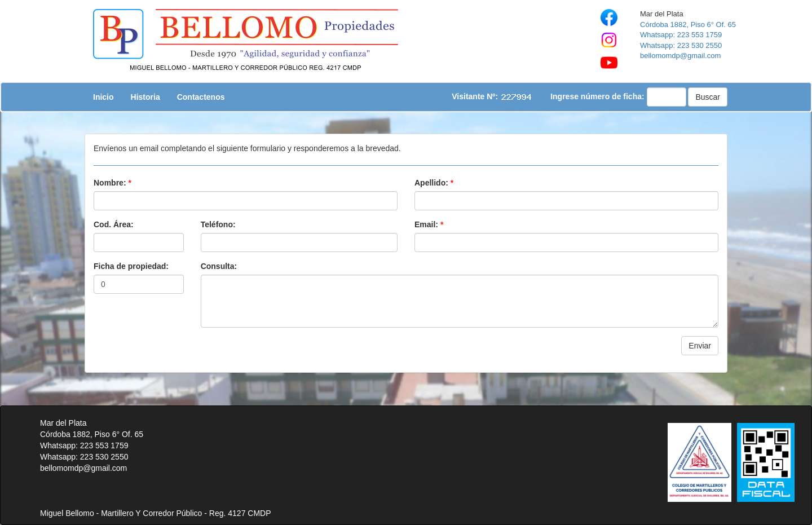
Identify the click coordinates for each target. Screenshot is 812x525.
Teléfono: (218, 224)
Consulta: (219, 266)
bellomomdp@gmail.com (680, 56)
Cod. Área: (114, 224)
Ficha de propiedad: (131, 266)
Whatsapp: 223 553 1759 (681, 35)
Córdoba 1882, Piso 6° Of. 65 (688, 25)
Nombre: (112, 183)
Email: (429, 224)
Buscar (708, 97)
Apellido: (434, 183)
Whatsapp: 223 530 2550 (681, 45)
